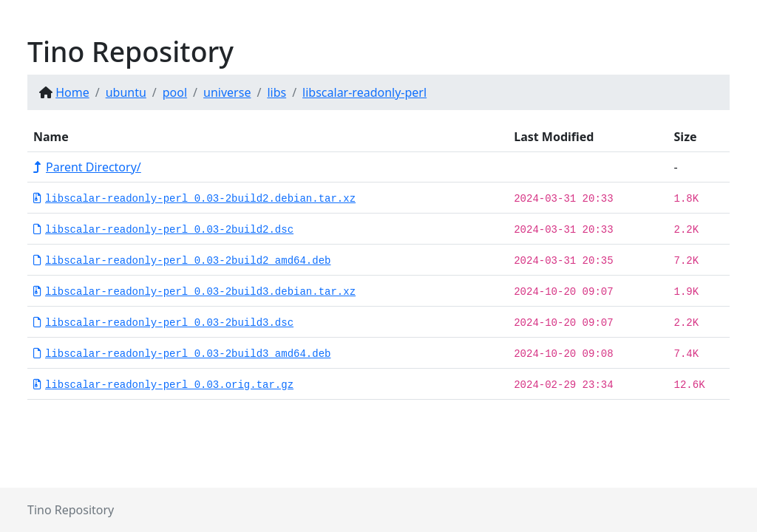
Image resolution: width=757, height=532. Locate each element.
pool (175, 92)
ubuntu (126, 92)
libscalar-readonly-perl (364, 92)
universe (227, 92)
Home (72, 92)
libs (276, 92)
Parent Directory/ (87, 167)
